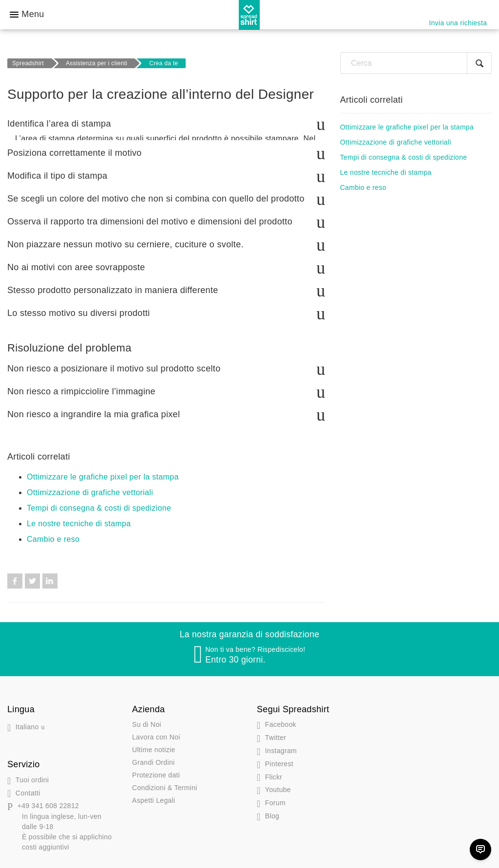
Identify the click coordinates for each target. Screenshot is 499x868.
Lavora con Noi (156, 731)
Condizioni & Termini (165, 781)
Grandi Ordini (153, 756)
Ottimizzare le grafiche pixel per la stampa (103, 471)
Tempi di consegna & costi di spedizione (99, 502)
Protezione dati (156, 769)
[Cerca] (416, 63)
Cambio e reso (53, 533)
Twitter (32, 575)
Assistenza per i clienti (96, 63)
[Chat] (480, 850)
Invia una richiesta (458, 23)
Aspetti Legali (154, 794)
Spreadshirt (28, 63)
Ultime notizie (154, 743)
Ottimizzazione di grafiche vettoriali (90, 486)
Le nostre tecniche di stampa (79, 517)
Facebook (15, 575)
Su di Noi (147, 718)
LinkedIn (50, 575)
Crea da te (163, 63)
